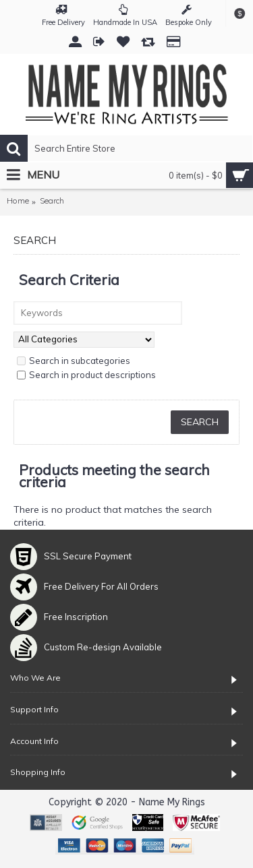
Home (18, 200)
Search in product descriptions (86, 375)
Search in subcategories (74, 361)
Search (52, 200)
